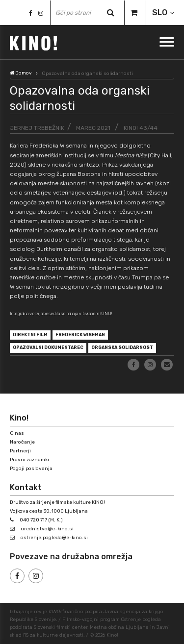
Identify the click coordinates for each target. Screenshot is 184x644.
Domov (21, 73)
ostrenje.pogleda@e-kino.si (54, 538)
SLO (160, 12)
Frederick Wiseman (80, 335)
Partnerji (20, 451)
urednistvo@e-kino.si (47, 529)
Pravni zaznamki (29, 460)
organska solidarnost (122, 347)
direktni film (30, 335)
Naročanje (22, 442)
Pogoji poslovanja (31, 469)
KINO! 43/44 (141, 128)
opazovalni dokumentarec (48, 347)
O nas (17, 433)
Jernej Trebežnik (37, 128)
